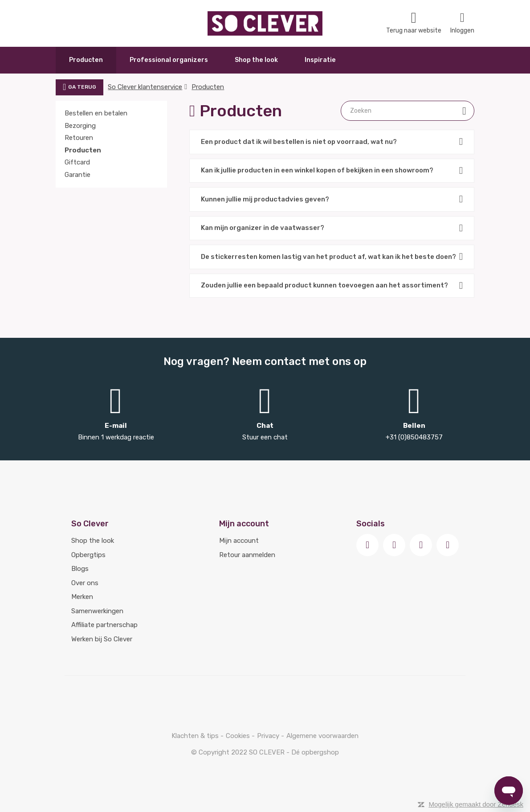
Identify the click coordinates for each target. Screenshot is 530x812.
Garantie (77, 175)
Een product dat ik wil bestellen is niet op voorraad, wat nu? (332, 142)
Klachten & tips (196, 736)
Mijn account (239, 541)
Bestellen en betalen (96, 113)
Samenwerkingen (97, 611)
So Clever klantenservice (145, 87)
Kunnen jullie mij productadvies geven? (332, 199)
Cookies (239, 736)
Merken (82, 597)
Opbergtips (88, 555)
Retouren (79, 138)
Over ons (85, 583)
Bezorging (80, 126)
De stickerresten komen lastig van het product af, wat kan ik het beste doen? (332, 257)
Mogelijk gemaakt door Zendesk (476, 804)
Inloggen (462, 23)
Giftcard (77, 162)
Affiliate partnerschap (104, 625)
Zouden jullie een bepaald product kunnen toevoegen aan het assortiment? (332, 286)
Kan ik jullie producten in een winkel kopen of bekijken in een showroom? (332, 171)
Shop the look (256, 60)
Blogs (80, 569)
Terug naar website (414, 23)
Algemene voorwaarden (322, 736)
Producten (86, 60)
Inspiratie (320, 60)
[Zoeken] (408, 111)
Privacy (269, 736)
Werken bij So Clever (102, 639)
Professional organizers (169, 60)
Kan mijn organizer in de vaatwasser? (332, 228)
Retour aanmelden (247, 555)
